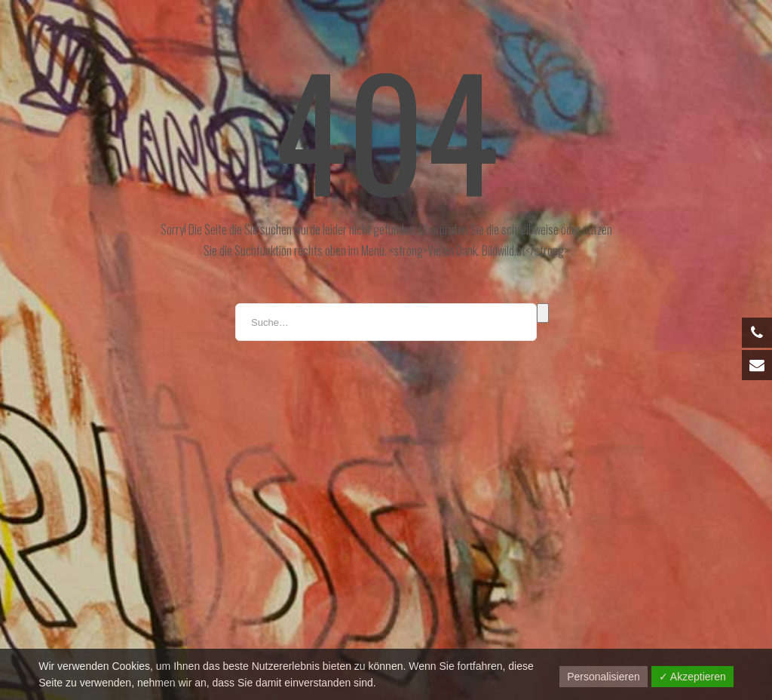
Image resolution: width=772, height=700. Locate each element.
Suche (543, 313)
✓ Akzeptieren (692, 677)
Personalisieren (604, 677)
